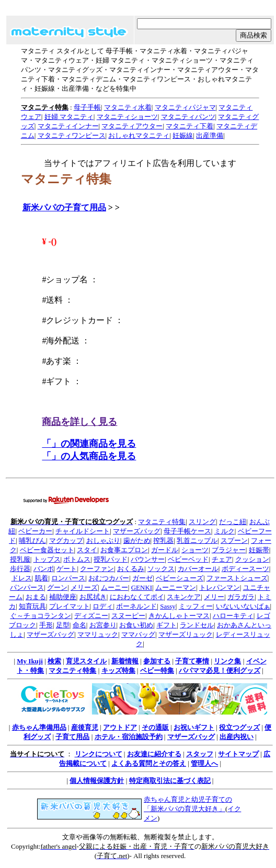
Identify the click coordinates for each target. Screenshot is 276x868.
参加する (157, 661)
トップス (47, 559)
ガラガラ (241, 597)
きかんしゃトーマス (179, 616)
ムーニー (114, 587)
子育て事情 (192, 661)
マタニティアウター (132, 126)
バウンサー (148, 559)
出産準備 (210, 135)
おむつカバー (109, 578)
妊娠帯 (259, 550)
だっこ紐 (233, 522)
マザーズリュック (186, 634)
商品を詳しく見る (79, 422)
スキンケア (184, 597)
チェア (222, 559)
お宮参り (103, 625)
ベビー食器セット (47, 550)
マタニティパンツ (188, 117)
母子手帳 (87, 107)
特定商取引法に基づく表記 (170, 781)
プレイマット (70, 606)
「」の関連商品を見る (89, 444)
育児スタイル (86, 661)
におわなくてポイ (137, 597)
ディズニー (91, 616)
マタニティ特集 (162, 522)
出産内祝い (237, 737)
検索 (54, 661)
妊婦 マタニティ (69, 117)
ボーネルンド (136, 606)
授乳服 (20, 559)
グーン (57, 587)
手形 (46, 625)
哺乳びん (32, 540)
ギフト (166, 625)
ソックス (161, 569)
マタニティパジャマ (185, 107)
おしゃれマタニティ (139, 135)
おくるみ (131, 569)
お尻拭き (93, 597)
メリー (214, 597)
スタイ (87, 550)
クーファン (97, 569)
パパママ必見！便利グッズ (220, 670)
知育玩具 (32, 606)
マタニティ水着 (128, 107)
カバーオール (198, 569)
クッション (252, 559)
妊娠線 (183, 135)
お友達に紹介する (154, 754)
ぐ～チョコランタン (41, 616)
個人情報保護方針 (97, 781)
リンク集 (227, 661)
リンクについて (99, 754)
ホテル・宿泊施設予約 (129, 737)
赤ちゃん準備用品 (39, 727)
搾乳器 (163, 540)
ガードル (165, 550)
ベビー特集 (157, 670)
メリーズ (84, 587)
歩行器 (20, 569)
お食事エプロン (124, 550)
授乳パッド (111, 559)
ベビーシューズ (180, 578)
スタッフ (200, 754)
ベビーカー (35, 531)
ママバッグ (138, 634)
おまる (36, 597)
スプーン (234, 540)
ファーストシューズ (237, 578)
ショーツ (195, 550)
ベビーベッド (188, 559)
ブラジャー (229, 550)
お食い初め (136, 625)
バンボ (44, 569)
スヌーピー (128, 616)
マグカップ (66, 540)
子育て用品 (72, 737)
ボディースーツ (245, 569)
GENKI (142, 587)
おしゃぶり (103, 540)
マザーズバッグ (137, 531)
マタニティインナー (68, 126)
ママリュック (98, 634)
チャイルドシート (83, 531)
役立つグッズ (239, 727)
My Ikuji (30, 661)
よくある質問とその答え (149, 763)
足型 (63, 625)
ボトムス (77, 559)
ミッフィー (196, 606)
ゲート (67, 569)
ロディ (103, 606)
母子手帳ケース (187, 531)
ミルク (225, 531)
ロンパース (68, 578)
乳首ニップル (197, 540)
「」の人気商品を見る (89, 456)
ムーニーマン (176, 587)
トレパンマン (220, 587)
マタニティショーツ (127, 117)
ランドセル (197, 625)
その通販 (155, 727)
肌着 (41, 578)
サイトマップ (238, 754)
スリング (202, 522)
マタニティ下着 (189, 126)
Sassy (168, 606)
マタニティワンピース (72, 135)
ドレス (22, 578)
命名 (79, 625)
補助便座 (63, 597)
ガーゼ (142, 578)
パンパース (27, 587)
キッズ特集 (118, 670)
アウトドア (120, 727)
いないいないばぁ (243, 606)
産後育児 (85, 727)
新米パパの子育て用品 (64, 207)
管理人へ (204, 763)
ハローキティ (233, 616)
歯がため (137, 540)
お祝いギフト (194, 727)
